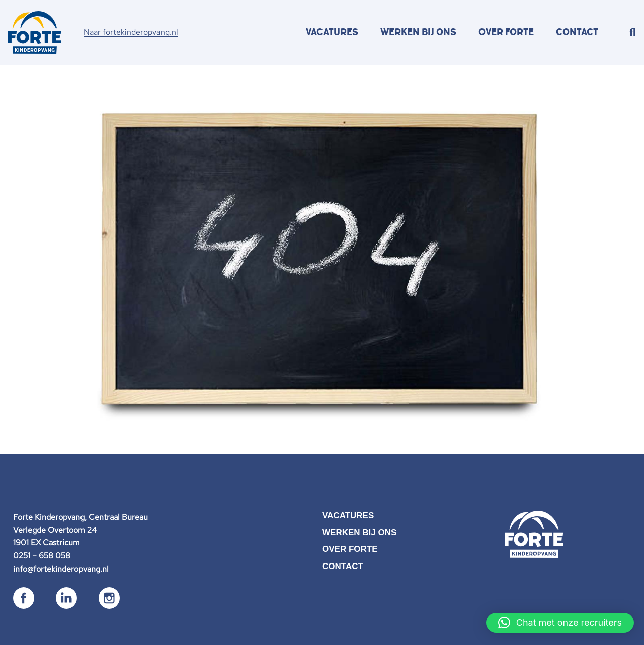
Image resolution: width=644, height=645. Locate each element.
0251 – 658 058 (42, 556)
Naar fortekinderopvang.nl (131, 32)
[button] (560, 623)
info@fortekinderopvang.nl (61, 569)
